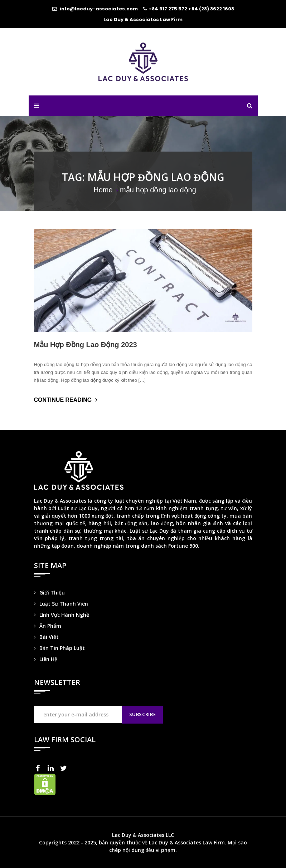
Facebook (40, 768)
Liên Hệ (48, 659)
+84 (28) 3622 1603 (211, 9)
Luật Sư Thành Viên (64, 604)
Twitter (66, 768)
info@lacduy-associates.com (99, 9)
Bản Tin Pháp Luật (62, 648)
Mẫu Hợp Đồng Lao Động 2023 (86, 345)
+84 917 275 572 (168, 9)
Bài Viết (49, 637)
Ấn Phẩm (50, 626)
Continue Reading (64, 400)
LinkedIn (53, 768)
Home (103, 190)
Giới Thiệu (52, 593)
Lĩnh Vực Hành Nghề (64, 615)
